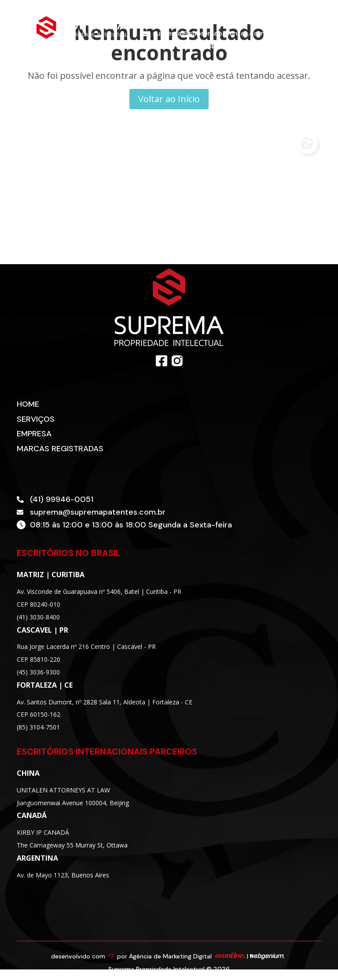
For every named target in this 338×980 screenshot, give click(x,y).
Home (28, 404)
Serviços (36, 419)
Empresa (34, 434)
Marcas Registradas (60, 449)
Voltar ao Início (169, 99)
